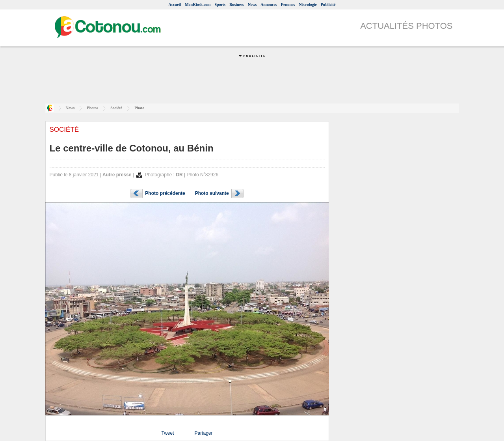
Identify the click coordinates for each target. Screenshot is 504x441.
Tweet (167, 433)
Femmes (288, 5)
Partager (203, 433)
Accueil (175, 5)
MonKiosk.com (198, 5)
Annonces (269, 5)
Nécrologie (308, 5)
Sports (220, 5)
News (252, 5)
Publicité (328, 5)
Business (237, 5)
